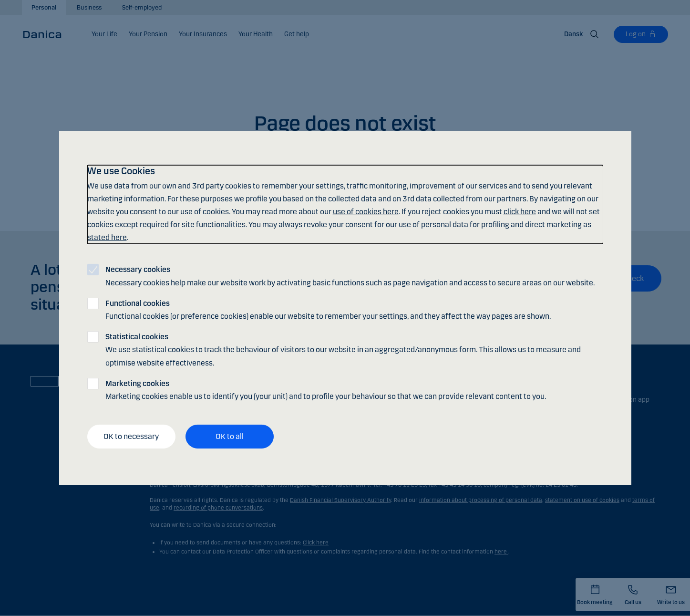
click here (520, 212)
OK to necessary (131, 436)
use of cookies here (366, 212)
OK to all (230, 436)
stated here (107, 237)
